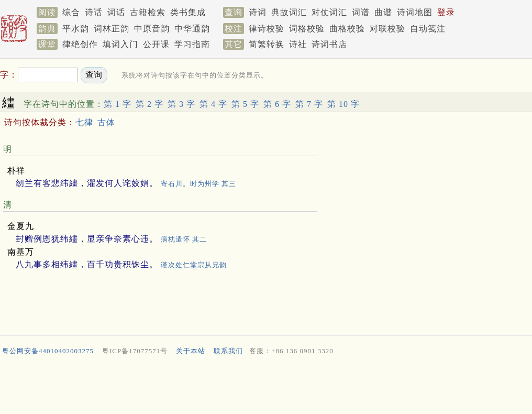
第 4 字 (213, 104)
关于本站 (191, 351)
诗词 (258, 12)
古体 (106, 122)
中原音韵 (152, 29)
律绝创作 (80, 44)
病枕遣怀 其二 (184, 239)
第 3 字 (181, 104)
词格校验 (307, 29)
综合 (71, 12)
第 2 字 (149, 104)
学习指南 (192, 44)
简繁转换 (267, 44)
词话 (116, 12)
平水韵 (76, 29)
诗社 (298, 44)
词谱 (361, 12)
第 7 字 (309, 104)
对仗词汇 (329, 12)
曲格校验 (347, 29)
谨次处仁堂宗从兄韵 (194, 265)
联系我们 (228, 351)
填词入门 (120, 44)
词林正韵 (112, 29)
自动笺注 (428, 29)
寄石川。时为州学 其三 (198, 184)
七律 (84, 122)
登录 (446, 12)
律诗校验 (267, 29)
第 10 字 (343, 104)
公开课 (156, 44)
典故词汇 (289, 12)
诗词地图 (415, 12)
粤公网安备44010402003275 (48, 351)
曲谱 (383, 12)
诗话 (94, 12)
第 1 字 (118, 104)
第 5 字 (245, 104)
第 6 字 (277, 104)
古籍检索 (148, 12)
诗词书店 (329, 44)
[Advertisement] (266, 387)
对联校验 (387, 29)
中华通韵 (192, 29)
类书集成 (188, 12)
